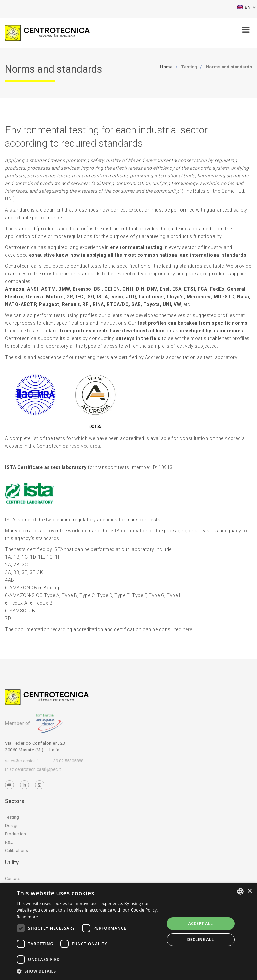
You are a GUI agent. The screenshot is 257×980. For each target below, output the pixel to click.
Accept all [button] (201, 923)
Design (12, 825)
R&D (9, 842)
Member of (34, 723)
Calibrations (17, 851)
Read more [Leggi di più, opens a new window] (27, 917)
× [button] (249, 891)
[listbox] (240, 891)
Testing (12, 817)
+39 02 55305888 (67, 761)
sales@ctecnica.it (22, 761)
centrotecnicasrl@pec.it (38, 769)
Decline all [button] (201, 939)
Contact (13, 879)
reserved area (85, 446)
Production (16, 834)
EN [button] (244, 7)
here (188, 629)
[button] (88, 971)
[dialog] (128, 932)
